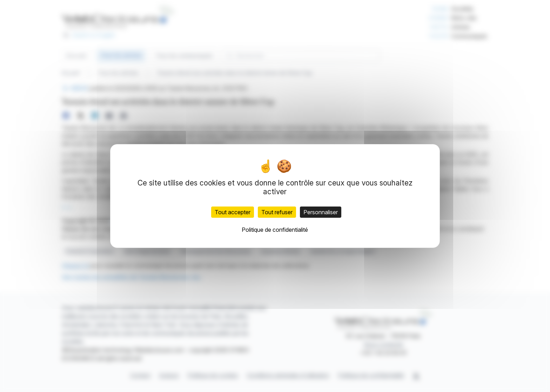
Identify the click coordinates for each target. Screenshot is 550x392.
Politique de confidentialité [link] (275, 230)
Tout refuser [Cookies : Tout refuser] (277, 212)
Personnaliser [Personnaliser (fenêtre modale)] (321, 212)
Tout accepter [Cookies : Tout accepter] (233, 212)
